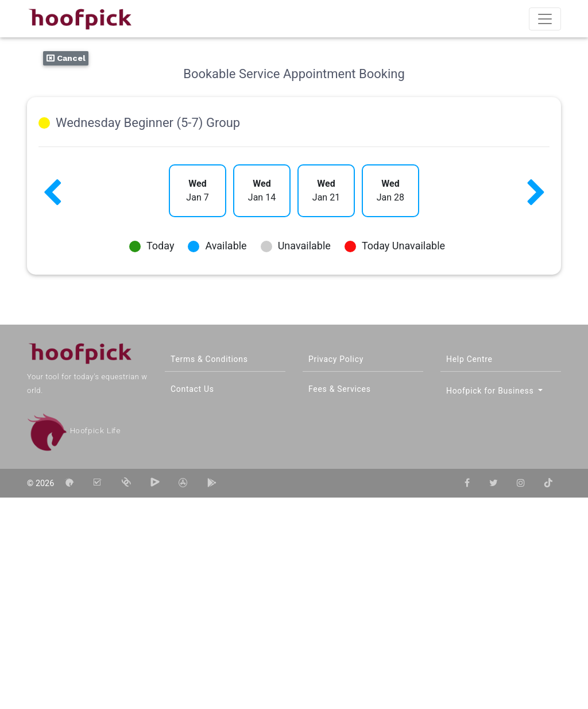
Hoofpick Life (74, 431)
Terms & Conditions (209, 359)
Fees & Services (340, 389)
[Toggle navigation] (545, 19)
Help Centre (469, 359)
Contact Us (192, 389)
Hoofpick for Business (491, 391)
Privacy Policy (336, 359)
